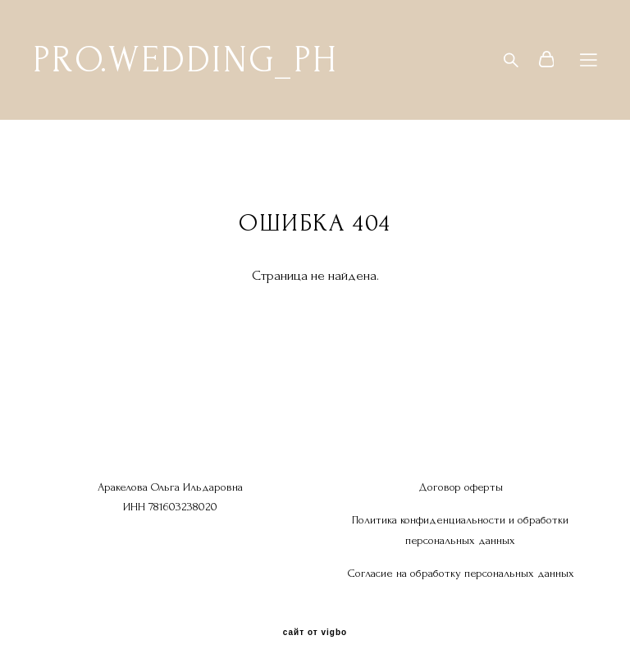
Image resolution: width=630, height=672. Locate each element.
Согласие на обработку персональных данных (461, 574)
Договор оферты (461, 487)
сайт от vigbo (315, 633)
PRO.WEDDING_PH (185, 60)
